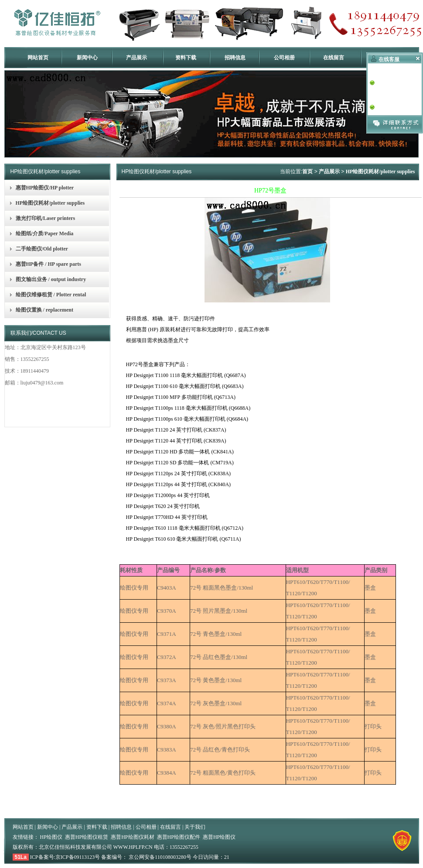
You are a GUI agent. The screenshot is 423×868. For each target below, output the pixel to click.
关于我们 (195, 827)
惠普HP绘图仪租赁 (87, 837)
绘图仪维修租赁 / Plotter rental (51, 295)
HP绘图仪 (51, 837)
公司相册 (284, 58)
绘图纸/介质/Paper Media (45, 233)
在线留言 (334, 58)
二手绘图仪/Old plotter (42, 249)
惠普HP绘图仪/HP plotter (45, 188)
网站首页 (38, 58)
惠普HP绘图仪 (219, 837)
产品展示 (136, 58)
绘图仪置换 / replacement (44, 310)
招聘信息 (235, 58)
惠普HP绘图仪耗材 (132, 837)
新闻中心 (87, 58)
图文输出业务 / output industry (51, 279)
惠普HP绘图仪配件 (179, 837)
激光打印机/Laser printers (46, 218)
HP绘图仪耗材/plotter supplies (50, 203)
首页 (307, 172)
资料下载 (186, 58)
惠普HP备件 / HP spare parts (48, 264)
